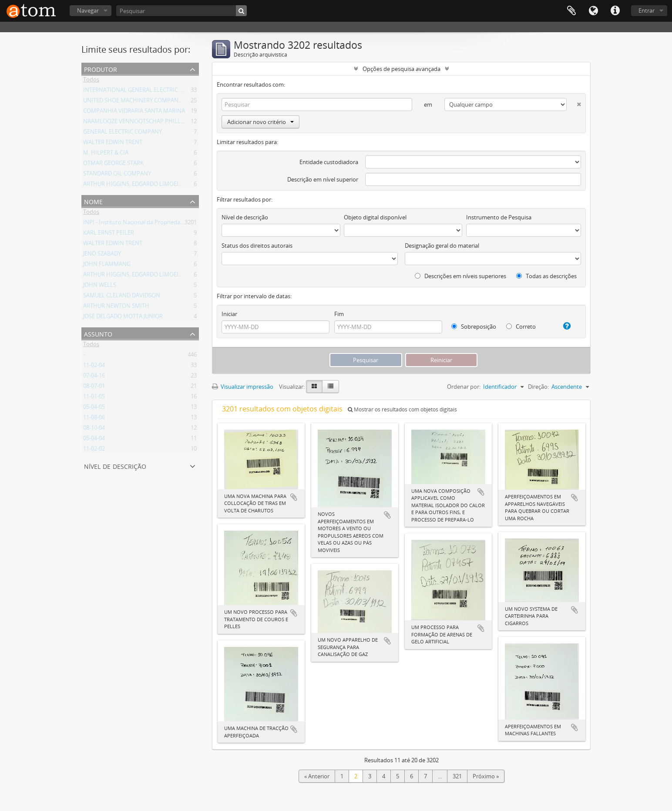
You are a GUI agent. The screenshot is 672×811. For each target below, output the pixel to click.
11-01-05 (94, 398)
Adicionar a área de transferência (294, 497)
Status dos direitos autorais (257, 246)
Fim (339, 314)
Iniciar (229, 314)
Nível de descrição (115, 466)
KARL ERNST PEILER (109, 234)
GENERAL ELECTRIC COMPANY (123, 133)
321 (457, 776)
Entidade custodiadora (329, 162)
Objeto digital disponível (375, 217)
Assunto (98, 333)
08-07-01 (94, 387)
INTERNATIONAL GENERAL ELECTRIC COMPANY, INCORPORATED (167, 91)
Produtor (101, 69)
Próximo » (486, 776)
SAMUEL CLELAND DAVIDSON (122, 297)
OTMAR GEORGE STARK (113, 165)
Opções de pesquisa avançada (402, 69)
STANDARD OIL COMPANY (117, 175)
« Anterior (317, 776)
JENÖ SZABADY (102, 255)
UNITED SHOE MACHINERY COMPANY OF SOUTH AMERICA (159, 102)
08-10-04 (94, 429)
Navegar (88, 10)
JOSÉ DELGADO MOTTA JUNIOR (123, 318)
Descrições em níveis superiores (460, 276)
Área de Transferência (571, 11)
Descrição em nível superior (323, 179)
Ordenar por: (464, 387)
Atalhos (615, 11)
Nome (93, 201)
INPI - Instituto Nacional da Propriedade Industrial (148, 224)
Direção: (538, 387)
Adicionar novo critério (260, 122)
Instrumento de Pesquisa (499, 217)
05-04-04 (94, 440)
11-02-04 (94, 367)
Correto (521, 326)
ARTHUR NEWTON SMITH (116, 307)
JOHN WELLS (100, 286)
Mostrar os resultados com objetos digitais (402, 409)
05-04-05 (94, 408)
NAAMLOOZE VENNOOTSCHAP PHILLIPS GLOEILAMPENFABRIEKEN (171, 123)
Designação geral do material (442, 246)
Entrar (647, 10)
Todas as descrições (546, 276)
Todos (91, 81)
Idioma (593, 11)
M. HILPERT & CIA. (106, 154)
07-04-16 (94, 377)
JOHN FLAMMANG (107, 266)
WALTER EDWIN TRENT (113, 144)
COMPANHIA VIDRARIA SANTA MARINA (134, 112)
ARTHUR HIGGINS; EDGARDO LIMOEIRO (135, 185)
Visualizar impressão (243, 387)
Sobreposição (474, 326)
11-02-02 (94, 450)
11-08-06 (94, 419)
